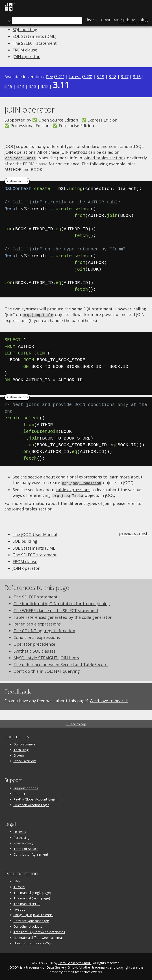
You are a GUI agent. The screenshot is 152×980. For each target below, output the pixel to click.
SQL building (25, 30)
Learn (92, 20)
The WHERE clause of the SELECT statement (56, 609)
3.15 (8, 86)
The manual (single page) (32, 891)
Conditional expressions (37, 636)
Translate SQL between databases (39, 931)
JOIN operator (26, 57)
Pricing (118, 20)
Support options (26, 787)
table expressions (73, 489)
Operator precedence (34, 643)
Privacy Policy (23, 842)
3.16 (137, 77)
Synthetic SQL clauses (35, 650)
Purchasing (22, 836)
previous (127, 532)
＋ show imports (17, 181)
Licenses (20, 831)
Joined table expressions (37, 623)
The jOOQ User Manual (35, 533)
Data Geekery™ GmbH (75, 962)
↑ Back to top (76, 723)
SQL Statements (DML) (34, 36)
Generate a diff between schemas (38, 936)
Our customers (24, 743)
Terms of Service (26, 847)
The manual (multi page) (32, 897)
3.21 (59, 77)
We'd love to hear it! (109, 699)
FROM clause (25, 50)
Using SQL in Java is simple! (33, 914)
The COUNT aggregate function (44, 629)
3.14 (20, 86)
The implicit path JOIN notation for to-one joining (62, 602)
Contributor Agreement (31, 853)
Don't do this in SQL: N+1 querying (47, 670)
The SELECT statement (35, 43)
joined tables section (103, 158)
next (143, 532)
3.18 (113, 77)
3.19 (100, 77)
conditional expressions (79, 476)
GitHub (19, 754)
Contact (19, 792)
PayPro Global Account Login (35, 798)
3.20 (87, 77)
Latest (75, 77)
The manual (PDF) (27, 902)
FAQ (17, 880)
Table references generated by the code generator (63, 616)
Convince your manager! (31, 919)
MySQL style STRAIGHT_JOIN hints (46, 656)
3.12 (45, 86)
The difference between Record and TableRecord (61, 663)
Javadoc (19, 908)
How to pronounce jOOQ (32, 942)
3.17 (125, 77)
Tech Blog (21, 748)
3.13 (33, 86)
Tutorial (19, 886)
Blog (143, 20)
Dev (49, 77)
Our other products (28, 925)
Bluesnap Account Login (31, 804)
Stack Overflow (25, 760)
